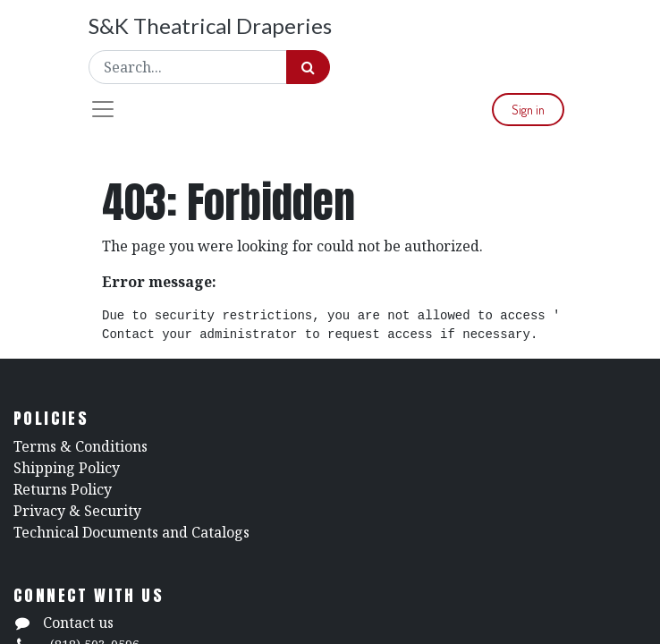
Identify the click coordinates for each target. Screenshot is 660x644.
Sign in (528, 110)
